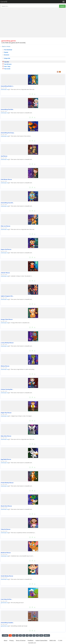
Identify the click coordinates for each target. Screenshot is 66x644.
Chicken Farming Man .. (7, 389)
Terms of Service (21, 641)
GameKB (4, 2)
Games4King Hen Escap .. (8, 133)
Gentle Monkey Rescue (7, 576)
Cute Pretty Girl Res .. (7, 599)
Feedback (31, 641)
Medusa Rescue (5, 366)
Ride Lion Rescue (6, 226)
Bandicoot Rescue (6, 553)
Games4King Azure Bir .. (7, 203)
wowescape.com (5, 89)
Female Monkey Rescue (7, 483)
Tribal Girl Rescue (6, 529)
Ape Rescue (4, 156)
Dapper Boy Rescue (6, 413)
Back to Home (6, 46)
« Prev (5, 635)
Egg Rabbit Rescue (6, 459)
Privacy (12, 641)
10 (41, 635)
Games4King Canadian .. (7, 623)
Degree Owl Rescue (6, 249)
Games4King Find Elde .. (7, 109)
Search (62, 6)
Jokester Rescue (5, 273)
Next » (47, 635)
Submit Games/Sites (41, 641)
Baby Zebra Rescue (6, 436)
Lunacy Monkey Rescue (7, 343)
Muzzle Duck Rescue (6, 506)
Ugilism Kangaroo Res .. (7, 296)
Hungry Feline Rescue (7, 319)
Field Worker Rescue (6, 179)
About (6, 641)
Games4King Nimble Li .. (7, 86)
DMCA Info (53, 641)
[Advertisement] (33, 23)
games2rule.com (5, 603)
